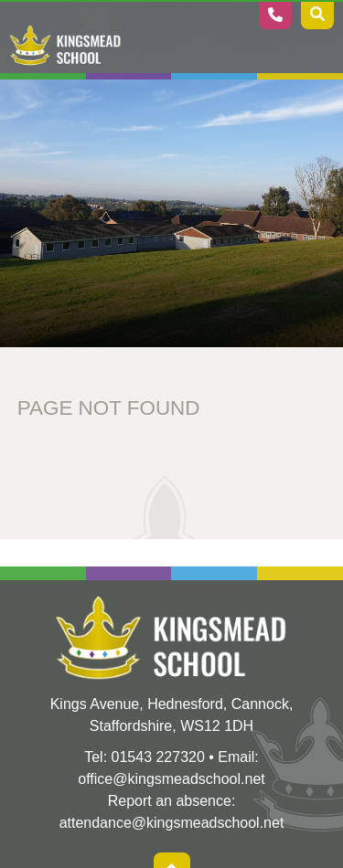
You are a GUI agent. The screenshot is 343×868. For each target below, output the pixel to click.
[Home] (65, 46)
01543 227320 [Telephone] (158, 757)
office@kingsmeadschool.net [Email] (171, 779)
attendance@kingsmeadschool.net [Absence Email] (172, 823)
